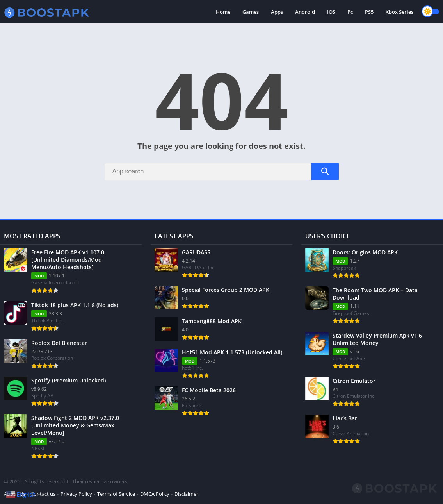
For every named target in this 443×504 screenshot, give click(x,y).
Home (223, 12)
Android (305, 12)
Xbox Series (399, 12)
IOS (331, 12)
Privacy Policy (76, 494)
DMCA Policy (155, 494)
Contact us (43, 494)
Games (251, 12)
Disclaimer (186, 494)
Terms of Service (116, 494)
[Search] (222, 172)
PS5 (369, 12)
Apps (277, 12)
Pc (350, 12)
